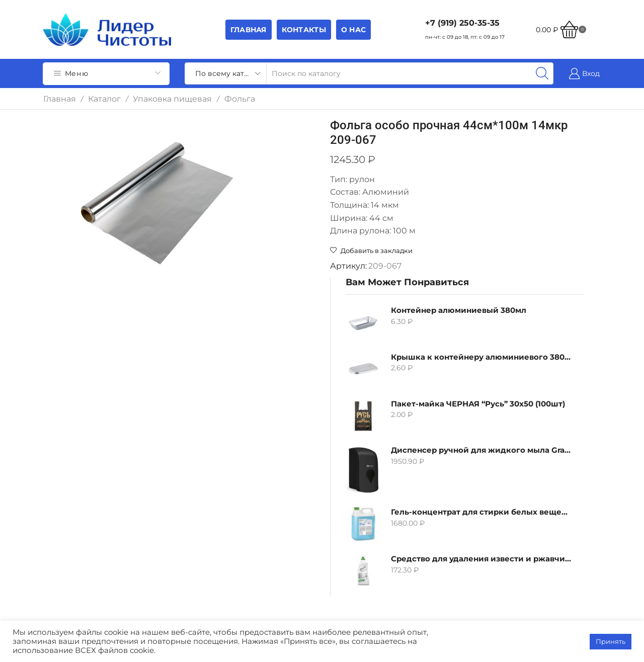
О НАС (353, 30)
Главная (249, 30)
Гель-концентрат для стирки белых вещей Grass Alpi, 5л (488, 363)
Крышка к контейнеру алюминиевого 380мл (488, 208)
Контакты (304, 30)
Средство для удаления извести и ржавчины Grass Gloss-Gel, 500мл (488, 410)
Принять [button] (611, 641)
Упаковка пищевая (172, 99)
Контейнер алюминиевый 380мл (488, 161)
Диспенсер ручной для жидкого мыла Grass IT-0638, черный (488, 301)
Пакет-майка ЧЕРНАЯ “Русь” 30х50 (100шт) (488, 254)
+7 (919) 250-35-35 (462, 23)
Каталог (104, 99)
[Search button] (542, 73)
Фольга (240, 99)
